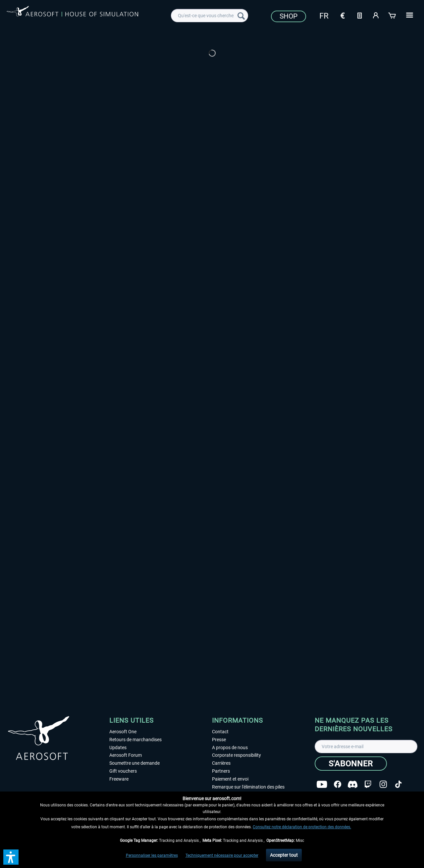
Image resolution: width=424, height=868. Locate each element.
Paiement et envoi (230, 779)
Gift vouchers (123, 771)
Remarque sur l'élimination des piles (248, 787)
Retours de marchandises (135, 740)
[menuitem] (210, 16)
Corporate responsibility (237, 755)
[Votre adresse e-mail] (366, 747)
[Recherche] (241, 16)
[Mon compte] (376, 15)
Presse (219, 740)
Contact (220, 732)
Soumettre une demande (134, 763)
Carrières (221, 763)
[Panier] (393, 15)
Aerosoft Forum (126, 755)
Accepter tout (284, 855)
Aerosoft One (123, 732)
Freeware (119, 779)
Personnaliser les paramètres (152, 855)
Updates (118, 747)
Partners (221, 771)
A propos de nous (230, 747)
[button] (11, 857)
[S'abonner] (351, 764)
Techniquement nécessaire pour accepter (222, 855)
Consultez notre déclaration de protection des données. (302, 827)
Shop (289, 16)
